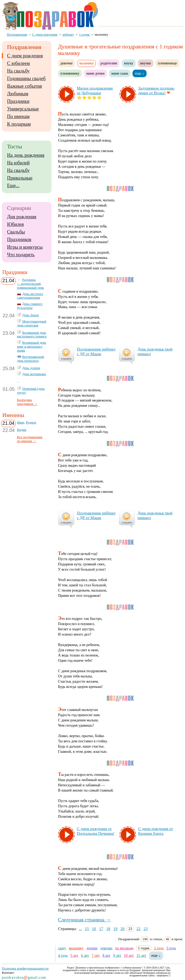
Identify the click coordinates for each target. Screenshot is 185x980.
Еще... (13, 186)
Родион (31, 422)
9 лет (117, 955)
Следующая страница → (84, 920)
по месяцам (124, 948)
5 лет (74, 955)
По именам (18, 116)
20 (123, 929)
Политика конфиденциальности (25, 968)
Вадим (22, 430)
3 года (171, 948)
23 (146, 929)
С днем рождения (25, 56)
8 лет (106, 955)
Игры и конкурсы (25, 247)
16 (94, 929)
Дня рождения (22, 217)
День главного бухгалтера (30, 306)
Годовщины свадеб (26, 79)
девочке (67, 63)
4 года (63, 955)
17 (101, 929)
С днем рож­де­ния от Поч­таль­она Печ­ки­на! (96, 831)
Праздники (18, 101)
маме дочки (95, 73)
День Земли (31, 315)
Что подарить (21, 255)
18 (108, 929)
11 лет (141, 955)
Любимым (18, 94)
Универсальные (23, 109)
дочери (92, 948)
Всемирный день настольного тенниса (32, 335)
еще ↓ (140, 73)
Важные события (25, 86)
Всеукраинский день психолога (30, 359)
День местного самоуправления (30, 296)
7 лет (96, 955)
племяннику (70, 73)
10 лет (129, 955)
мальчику (76, 948)
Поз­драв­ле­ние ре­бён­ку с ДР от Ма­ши (96, 351)
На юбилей (18, 163)
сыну (62, 948)
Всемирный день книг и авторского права (31, 347)
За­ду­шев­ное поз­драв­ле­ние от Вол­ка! (157, 90)
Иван (21, 422)
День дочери (31, 368)
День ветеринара (34, 374)
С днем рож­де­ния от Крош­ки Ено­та (156, 831)
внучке (145, 63)
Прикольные (20, 178)
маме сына (120, 73)
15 (87, 929)
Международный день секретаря (32, 323)
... (80, 929)
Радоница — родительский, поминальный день (30, 284)
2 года (159, 948)
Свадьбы (16, 232)
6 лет (85, 955)
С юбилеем (18, 63)
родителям (109, 63)
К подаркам (19, 124)
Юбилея (15, 224)
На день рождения (26, 155)
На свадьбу (18, 71)
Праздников (19, 240)
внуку (129, 63)
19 (115, 929)
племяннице (167, 63)
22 (138, 929)
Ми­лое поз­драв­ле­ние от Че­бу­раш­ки (95, 90)
